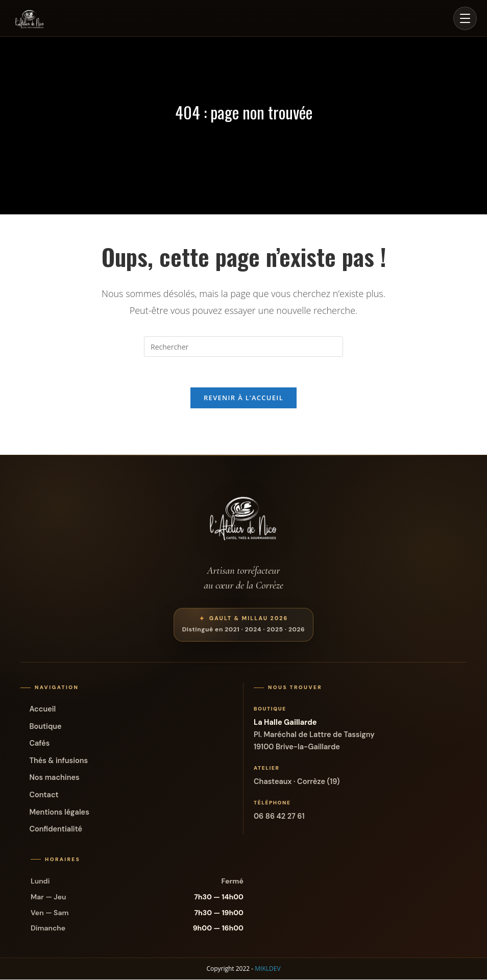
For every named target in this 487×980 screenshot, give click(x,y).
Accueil (42, 709)
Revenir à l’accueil (243, 398)
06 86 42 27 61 (279, 817)
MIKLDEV (267, 969)
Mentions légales (59, 812)
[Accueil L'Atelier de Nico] (30, 18)
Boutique (45, 727)
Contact (44, 795)
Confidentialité (56, 829)
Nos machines (54, 778)
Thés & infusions (58, 761)
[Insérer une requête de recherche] (243, 347)
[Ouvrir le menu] (465, 18)
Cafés (39, 744)
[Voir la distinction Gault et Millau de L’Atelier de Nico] (244, 625)
